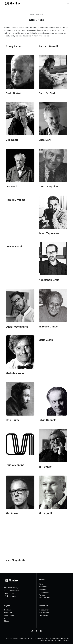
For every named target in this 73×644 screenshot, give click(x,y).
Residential (8, 610)
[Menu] (68, 3)
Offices (6, 621)
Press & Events (45, 598)
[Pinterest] (36, 631)
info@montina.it (10, 596)
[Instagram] (32, 631)
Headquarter (44, 610)
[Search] (62, 3)
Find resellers (44, 613)
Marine (6, 618)
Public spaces (9, 615)
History (42, 584)
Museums (43, 587)
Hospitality (8, 613)
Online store (44, 615)
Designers (43, 590)
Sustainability (44, 592)
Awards (42, 595)
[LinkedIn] (41, 631)
